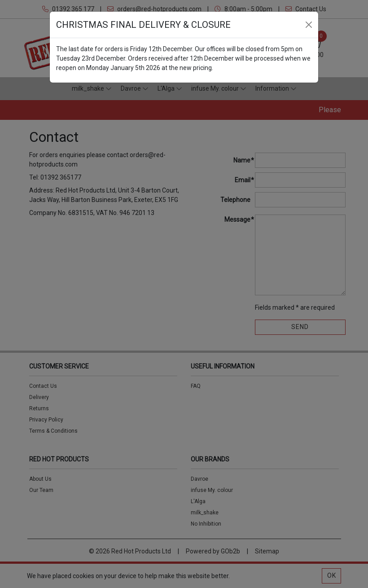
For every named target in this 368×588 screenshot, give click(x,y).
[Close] (309, 25)
